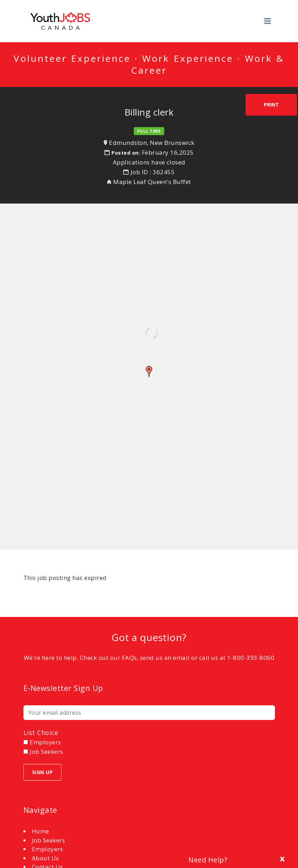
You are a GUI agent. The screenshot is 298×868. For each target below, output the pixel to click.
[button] (149, 372)
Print (271, 105)
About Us (45, 858)
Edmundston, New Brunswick (152, 143)
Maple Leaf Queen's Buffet (152, 182)
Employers (48, 849)
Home (41, 831)
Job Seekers (49, 840)
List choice (41, 733)
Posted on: (127, 153)
